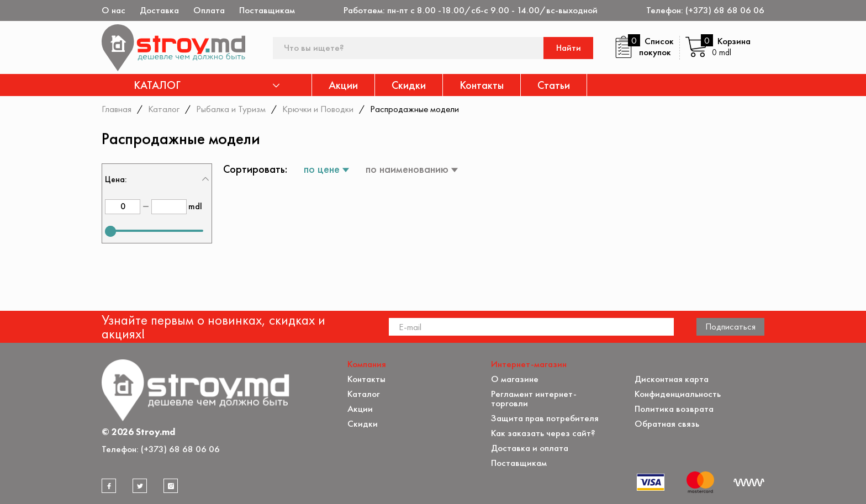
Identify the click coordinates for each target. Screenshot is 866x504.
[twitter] (140, 486)
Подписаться (730, 326)
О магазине (515, 379)
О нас (113, 10)
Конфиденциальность (678, 394)
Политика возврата (674, 409)
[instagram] (171, 486)
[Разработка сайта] (749, 482)
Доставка (159, 10)
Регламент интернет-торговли (534, 399)
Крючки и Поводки (318, 109)
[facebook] (109, 486)
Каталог (164, 109)
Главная (117, 109)
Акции (343, 85)
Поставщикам (267, 10)
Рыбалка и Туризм (231, 109)
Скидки (409, 85)
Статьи (554, 85)
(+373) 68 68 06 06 (725, 10)
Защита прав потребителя (545, 418)
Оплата (209, 10)
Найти (569, 48)
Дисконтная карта (672, 379)
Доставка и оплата (530, 448)
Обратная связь (667, 424)
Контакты (482, 85)
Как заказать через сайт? (543, 433)
